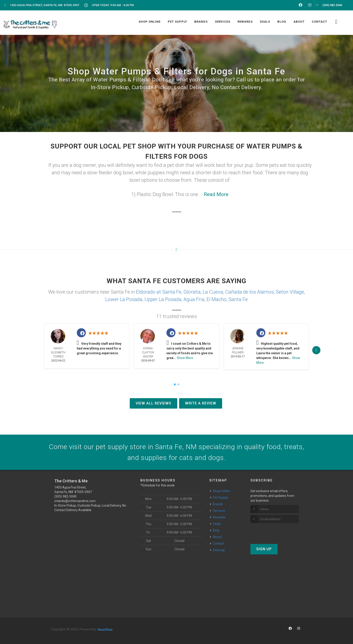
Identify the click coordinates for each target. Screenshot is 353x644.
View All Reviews (154, 403)
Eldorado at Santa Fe (159, 292)
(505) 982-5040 (65, 496)
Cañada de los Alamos (249, 292)
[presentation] (275, 531)
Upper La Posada (163, 299)
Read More (216, 194)
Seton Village (290, 292)
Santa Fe (238, 299)
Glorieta (192, 292)
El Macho (216, 299)
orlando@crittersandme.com (75, 501)
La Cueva (213, 292)
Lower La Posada (124, 299)
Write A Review (201, 403)
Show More (185, 358)
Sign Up (264, 549)
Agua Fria (194, 299)
